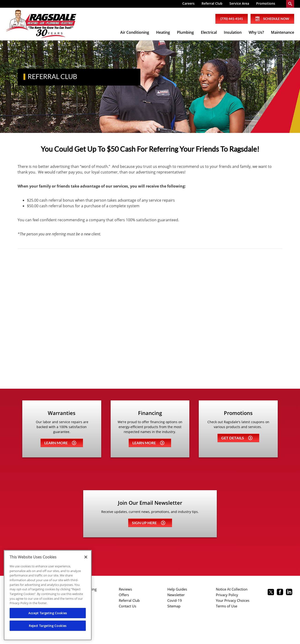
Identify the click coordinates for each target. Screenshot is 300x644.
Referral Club (212, 3)
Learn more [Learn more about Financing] (148, 443)
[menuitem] (188, 4)
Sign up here (149, 523)
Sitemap (174, 606)
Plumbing (185, 32)
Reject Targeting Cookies (48, 626)
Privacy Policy (227, 595)
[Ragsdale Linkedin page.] (289, 593)
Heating (163, 32)
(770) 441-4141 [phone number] (232, 19)
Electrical (209, 32)
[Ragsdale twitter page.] (271, 593)
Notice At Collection (232, 589)
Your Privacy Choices (233, 600)
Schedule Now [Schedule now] (272, 19)
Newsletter (176, 595)
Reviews (125, 589)
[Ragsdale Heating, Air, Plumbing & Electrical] (41, 24)
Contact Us (127, 606)
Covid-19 (175, 600)
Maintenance (283, 32)
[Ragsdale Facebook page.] (280, 593)
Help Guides (177, 589)
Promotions (266, 3)
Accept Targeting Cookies (48, 613)
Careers (188, 3)
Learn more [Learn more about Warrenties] (60, 443)
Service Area (239, 3)
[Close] (86, 557)
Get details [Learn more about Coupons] (237, 438)
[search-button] (290, 4)
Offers (124, 595)
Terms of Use (227, 606)
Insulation (233, 32)
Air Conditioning (135, 32)
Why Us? (256, 32)
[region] (48, 595)
